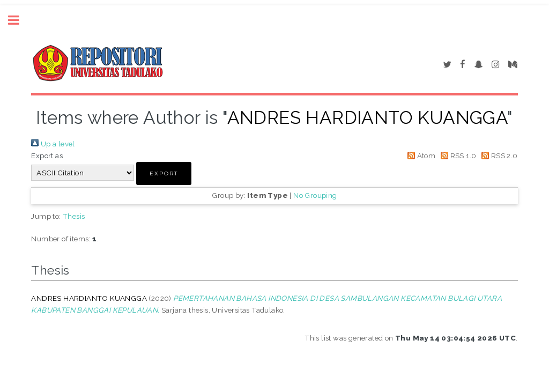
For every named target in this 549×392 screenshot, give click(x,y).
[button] (164, 173)
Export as (47, 156)
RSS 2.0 (498, 156)
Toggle (19, 20)
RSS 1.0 (457, 156)
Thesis (74, 216)
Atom (420, 156)
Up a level (53, 144)
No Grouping (315, 195)
